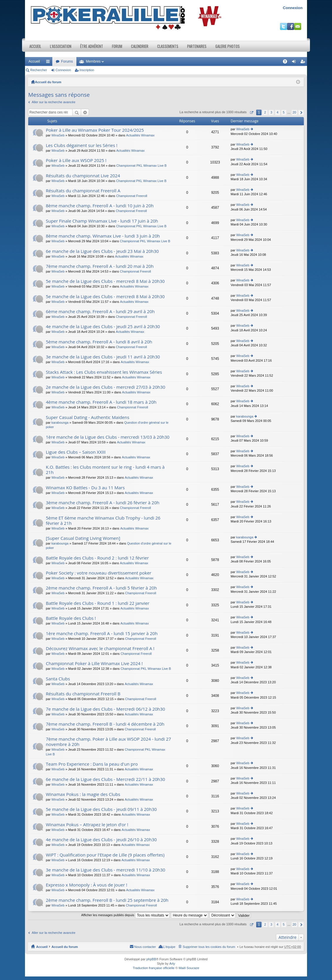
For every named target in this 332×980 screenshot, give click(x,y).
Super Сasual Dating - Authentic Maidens (88, 417)
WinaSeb (58, 135)
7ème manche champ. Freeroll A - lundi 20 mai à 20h (100, 266)
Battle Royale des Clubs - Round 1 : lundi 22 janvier (98, 603)
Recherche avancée (85, 112)
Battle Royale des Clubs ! (71, 618)
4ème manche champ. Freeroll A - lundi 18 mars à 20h (101, 402)
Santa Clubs (58, 679)
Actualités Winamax (140, 135)
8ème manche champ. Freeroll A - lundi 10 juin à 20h (100, 206)
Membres (93, 61)
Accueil (35, 46)
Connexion (293, 8)
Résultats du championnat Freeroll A (83, 191)
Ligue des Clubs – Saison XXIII (76, 452)
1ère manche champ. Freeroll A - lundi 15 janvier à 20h (102, 633)
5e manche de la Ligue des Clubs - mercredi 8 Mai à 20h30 (105, 281)
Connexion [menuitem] (295, 63)
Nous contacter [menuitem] (145, 947)
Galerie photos (228, 46)
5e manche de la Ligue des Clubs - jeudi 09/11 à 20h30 (101, 809)
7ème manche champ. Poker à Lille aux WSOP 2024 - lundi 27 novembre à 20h (108, 742)
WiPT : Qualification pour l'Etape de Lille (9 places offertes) (105, 855)
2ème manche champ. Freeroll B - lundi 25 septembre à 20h (107, 900)
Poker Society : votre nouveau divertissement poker (99, 573)
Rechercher (39, 70)
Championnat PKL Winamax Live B (141, 166)
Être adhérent (92, 46)
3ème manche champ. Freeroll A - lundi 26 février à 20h (103, 503)
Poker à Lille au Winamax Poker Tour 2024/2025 (95, 130)
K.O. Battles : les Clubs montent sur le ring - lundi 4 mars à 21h (105, 470)
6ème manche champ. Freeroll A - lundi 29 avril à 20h (100, 312)
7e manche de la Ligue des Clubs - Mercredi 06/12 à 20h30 (105, 709)
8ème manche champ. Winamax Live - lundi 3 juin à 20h (103, 236)
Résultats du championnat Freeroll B (83, 694)
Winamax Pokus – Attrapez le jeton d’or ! (87, 825)
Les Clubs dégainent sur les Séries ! (82, 145)
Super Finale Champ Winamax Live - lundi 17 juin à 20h (102, 221)
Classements (168, 46)
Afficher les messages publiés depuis (125, 915)
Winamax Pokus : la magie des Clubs (83, 794)
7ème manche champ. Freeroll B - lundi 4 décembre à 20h (105, 724)
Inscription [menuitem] (304, 63)
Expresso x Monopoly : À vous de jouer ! (87, 885)
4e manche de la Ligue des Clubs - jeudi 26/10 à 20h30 (101, 840)
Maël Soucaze (189, 968)
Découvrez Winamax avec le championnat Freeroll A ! (100, 648)
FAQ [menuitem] (287, 63)
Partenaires (197, 46)
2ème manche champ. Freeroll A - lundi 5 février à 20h (101, 588)
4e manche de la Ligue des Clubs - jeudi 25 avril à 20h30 (103, 327)
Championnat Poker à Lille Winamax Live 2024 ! (94, 663)
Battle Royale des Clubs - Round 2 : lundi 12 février (97, 558)
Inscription (87, 70)
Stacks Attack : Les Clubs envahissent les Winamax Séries (104, 372)
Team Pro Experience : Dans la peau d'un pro (92, 764)
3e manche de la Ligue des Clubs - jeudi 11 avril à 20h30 (103, 357)
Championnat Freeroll (132, 196)
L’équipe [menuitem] (169, 947)
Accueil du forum (48, 82)
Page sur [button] (251, 112)
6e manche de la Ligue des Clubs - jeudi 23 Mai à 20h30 (102, 251)
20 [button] (294, 112)
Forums (67, 61)
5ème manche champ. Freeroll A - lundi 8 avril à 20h (99, 342)
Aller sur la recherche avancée (54, 102)
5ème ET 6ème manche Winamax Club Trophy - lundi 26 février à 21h (103, 521)
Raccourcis (49, 63)
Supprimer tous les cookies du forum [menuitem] (209, 947)
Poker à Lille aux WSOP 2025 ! (76, 160)
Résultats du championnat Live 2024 (83, 176)
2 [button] (265, 112)
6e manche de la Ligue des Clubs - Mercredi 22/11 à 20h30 (105, 779)
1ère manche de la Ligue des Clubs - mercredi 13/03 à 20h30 (108, 437)
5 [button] (284, 112)
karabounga (60, 423)
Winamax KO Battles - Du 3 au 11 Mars (85, 488)
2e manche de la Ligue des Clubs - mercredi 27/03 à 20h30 (105, 387)
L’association (61, 46)
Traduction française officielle (154, 968)
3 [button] (271, 112)
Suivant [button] (301, 112)
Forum (117, 46)
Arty (172, 964)
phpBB (151, 959)
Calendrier (140, 46)
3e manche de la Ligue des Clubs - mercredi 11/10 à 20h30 (105, 870)
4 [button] (277, 112)
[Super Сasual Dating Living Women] (83, 538)
